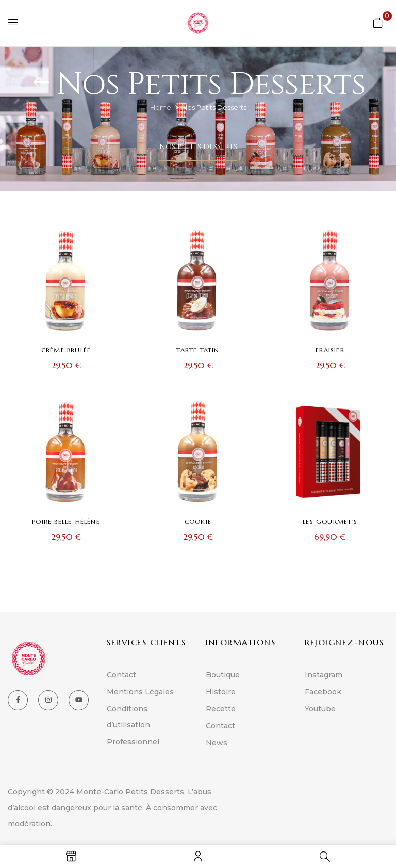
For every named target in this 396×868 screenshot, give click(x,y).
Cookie (198, 522)
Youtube (320, 709)
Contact (121, 675)
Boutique (223, 675)
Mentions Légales (140, 692)
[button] (378, 22)
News (217, 743)
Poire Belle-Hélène (66, 522)
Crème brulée (66, 350)
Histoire (221, 692)
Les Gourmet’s (330, 522)
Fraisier (330, 350)
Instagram (324, 675)
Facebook (323, 692)
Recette (221, 709)
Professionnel (133, 742)
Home (161, 107)
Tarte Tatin (198, 350)
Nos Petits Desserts (198, 147)
